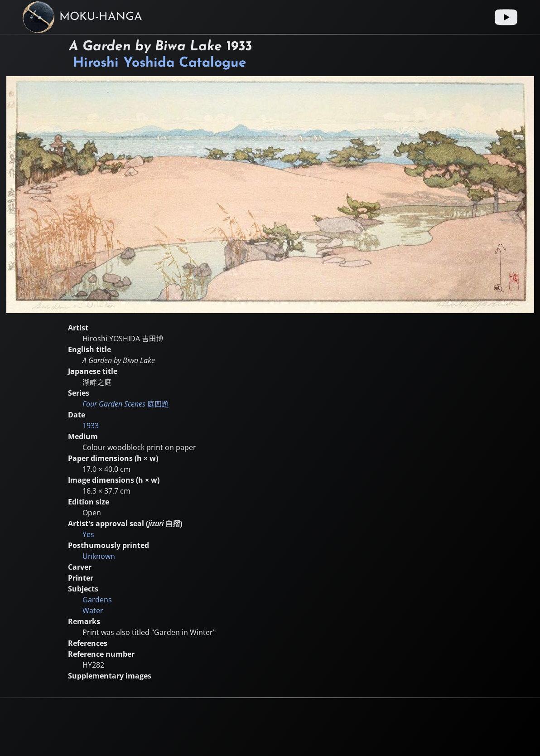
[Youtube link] (506, 17)
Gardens (97, 600)
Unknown (99, 556)
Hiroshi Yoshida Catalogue (160, 63)
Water (93, 611)
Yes (88, 534)
